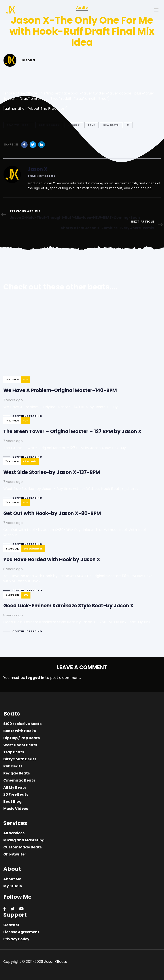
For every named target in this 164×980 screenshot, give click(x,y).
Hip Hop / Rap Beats (22, 738)
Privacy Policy (16, 939)
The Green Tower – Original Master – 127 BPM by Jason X (72, 442)
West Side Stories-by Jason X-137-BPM (71, 483)
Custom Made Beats (23, 847)
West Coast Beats (20, 745)
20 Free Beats (16, 794)
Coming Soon (49, 125)
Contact (11, 925)
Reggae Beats (17, 773)
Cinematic (30, 462)
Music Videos (16, 809)
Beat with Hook (19, 125)
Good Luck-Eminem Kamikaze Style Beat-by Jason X (78, 616)
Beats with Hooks (20, 731)
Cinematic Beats (19, 780)
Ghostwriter (15, 854)
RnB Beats (13, 766)
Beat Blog (12, 802)
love (91, 125)
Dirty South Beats (20, 759)
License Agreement (21, 932)
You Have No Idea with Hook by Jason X (82, 572)
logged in (35, 678)
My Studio (13, 886)
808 (25, 380)
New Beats (111, 125)
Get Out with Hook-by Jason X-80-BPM (82, 526)
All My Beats (15, 787)
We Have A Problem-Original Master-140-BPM (62, 361)
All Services (14, 833)
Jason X (74, 125)
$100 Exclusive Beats (22, 724)
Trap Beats (14, 752)
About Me (12, 879)
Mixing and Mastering (24, 840)
